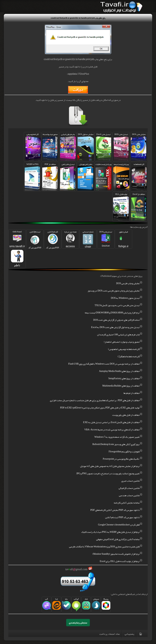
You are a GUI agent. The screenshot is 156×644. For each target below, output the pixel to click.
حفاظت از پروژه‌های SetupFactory (126, 378)
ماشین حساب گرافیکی (130, 488)
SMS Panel (17, 239)
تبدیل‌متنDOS (106, 238)
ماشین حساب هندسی (131, 495)
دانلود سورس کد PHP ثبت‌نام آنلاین (124, 517)
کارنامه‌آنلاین (53, 239)
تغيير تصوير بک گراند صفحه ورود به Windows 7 (118, 437)
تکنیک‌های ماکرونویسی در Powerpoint (123, 459)
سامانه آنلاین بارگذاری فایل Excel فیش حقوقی (119, 539)
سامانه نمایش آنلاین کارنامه (128, 503)
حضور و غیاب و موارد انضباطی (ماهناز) (123, 342)
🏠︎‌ (141, 634)
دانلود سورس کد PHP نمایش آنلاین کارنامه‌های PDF (116, 510)
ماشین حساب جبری (132, 481)
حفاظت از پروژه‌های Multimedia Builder (122, 386)
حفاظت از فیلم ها (133, 393)
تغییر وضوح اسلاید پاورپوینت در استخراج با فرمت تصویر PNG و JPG (109, 473)
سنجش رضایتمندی (78, 623)
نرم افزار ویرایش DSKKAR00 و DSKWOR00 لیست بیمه (114, 313)
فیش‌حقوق (124, 239)
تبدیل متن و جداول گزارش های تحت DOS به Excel (117, 327)
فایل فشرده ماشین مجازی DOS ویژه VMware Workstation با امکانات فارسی (106, 547)
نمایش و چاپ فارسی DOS (129, 283)
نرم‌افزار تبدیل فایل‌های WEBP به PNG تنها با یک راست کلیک (112, 532)
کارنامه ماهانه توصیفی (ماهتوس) (125, 349)
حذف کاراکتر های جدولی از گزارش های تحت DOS (118, 320)
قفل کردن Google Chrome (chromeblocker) (120, 525)
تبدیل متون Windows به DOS (127, 298)
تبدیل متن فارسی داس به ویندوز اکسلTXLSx (118, 305)
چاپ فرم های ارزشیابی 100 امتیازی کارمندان (120, 334)
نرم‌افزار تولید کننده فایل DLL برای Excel (121, 561)
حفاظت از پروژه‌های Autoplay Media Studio (121, 371)
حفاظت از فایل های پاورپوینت (127, 415)
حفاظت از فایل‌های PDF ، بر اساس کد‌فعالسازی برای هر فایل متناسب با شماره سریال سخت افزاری (96, 400)
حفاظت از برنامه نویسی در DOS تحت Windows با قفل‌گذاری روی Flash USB (105, 364)
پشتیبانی (129, 634)
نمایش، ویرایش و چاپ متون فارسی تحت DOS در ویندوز (115, 291)
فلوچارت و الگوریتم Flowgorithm (126, 451)
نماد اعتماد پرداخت (110, 634)
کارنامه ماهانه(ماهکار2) (130, 356)
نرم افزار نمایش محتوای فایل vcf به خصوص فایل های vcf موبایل (111, 466)
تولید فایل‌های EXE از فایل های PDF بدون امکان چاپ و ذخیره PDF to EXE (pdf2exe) (101, 408)
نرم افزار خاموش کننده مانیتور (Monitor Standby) (118, 554)
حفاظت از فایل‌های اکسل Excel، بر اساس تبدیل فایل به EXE (113, 422)
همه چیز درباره (70, 239)
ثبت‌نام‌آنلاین (35, 239)
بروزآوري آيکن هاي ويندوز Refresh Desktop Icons (118, 444)
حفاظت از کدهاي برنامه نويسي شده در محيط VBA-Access (113, 430)
